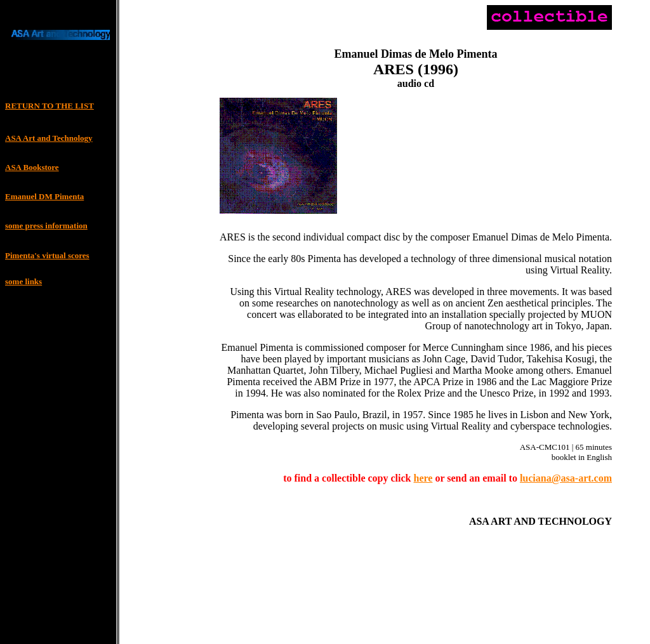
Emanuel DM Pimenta (44, 196)
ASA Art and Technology (49, 138)
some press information (46, 226)
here (423, 480)
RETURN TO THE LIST (50, 106)
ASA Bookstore (32, 167)
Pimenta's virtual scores (47, 255)
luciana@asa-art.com (566, 480)
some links (23, 281)
